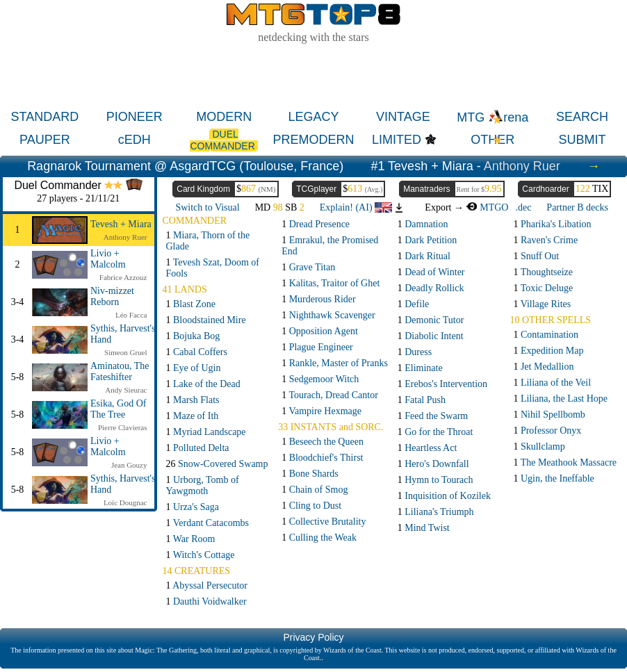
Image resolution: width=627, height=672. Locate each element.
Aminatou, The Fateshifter (120, 371)
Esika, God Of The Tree (119, 409)
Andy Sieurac (126, 390)
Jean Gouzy (129, 465)
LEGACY (313, 117)
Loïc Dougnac (125, 502)
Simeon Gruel (125, 352)
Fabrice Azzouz (123, 277)
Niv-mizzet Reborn (112, 296)
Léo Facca (131, 315)
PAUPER (45, 140)
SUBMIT (583, 140)
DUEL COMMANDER (223, 140)
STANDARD (45, 117)
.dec (523, 207)
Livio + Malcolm (108, 259)
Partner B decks (577, 207)
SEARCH (582, 117)
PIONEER (135, 117)
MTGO (487, 207)
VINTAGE (403, 117)
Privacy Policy (313, 637)
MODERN (224, 117)
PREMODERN (314, 140)
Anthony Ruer (522, 166)
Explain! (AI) (356, 207)
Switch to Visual (207, 207)
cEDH (135, 140)
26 (217, 464)
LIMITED (397, 140)
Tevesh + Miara (121, 224)
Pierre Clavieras (123, 427)
